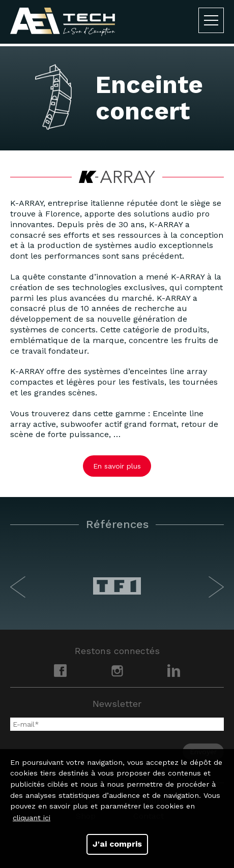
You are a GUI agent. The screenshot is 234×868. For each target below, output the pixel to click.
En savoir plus (117, 466)
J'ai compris (117, 844)
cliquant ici (32, 818)
